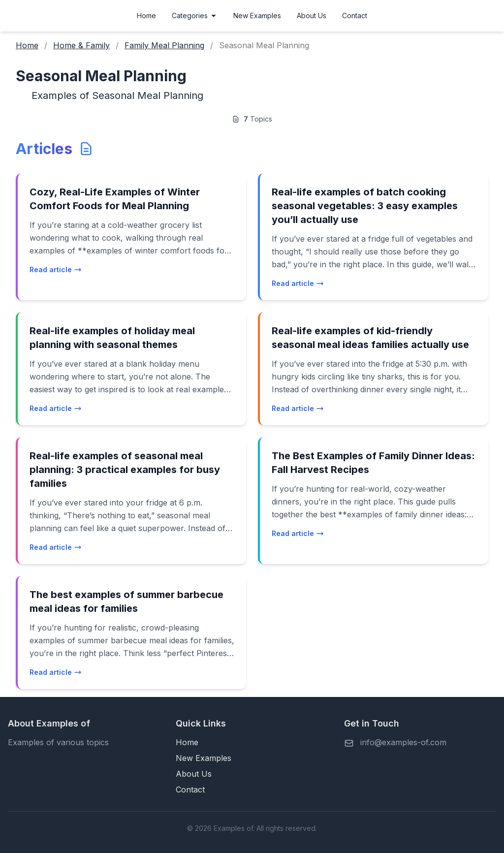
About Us (312, 16)
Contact (355, 16)
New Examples (257, 16)
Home (146, 16)
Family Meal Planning (164, 45)
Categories (195, 16)
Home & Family (81, 45)
